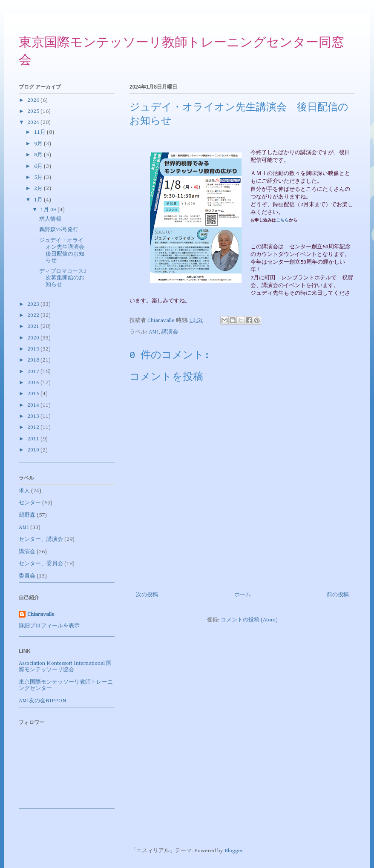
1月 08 (49, 210)
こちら (282, 220)
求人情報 (50, 219)
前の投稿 (338, 595)
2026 (34, 100)
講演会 (170, 332)
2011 (34, 439)
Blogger (234, 851)
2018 (34, 360)
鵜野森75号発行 (59, 230)
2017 (34, 372)
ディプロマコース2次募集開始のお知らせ (63, 278)
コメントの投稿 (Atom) (249, 620)
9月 (39, 144)
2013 (34, 416)
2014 (34, 405)
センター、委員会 (41, 564)
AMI (154, 332)
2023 (34, 304)
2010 (34, 450)
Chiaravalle (41, 614)
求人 (24, 491)
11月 (40, 132)
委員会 (27, 576)
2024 (34, 122)
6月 (39, 166)
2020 (34, 338)
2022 (34, 315)
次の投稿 (147, 595)
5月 (39, 177)
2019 (34, 349)
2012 (34, 427)
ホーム (243, 595)
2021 (34, 326)
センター (30, 503)
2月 (39, 188)
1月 (39, 200)
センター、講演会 (41, 539)
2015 (34, 394)
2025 (34, 111)
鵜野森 (27, 515)
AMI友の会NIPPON (42, 701)
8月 (39, 155)
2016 (34, 383)
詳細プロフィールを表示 (49, 626)
